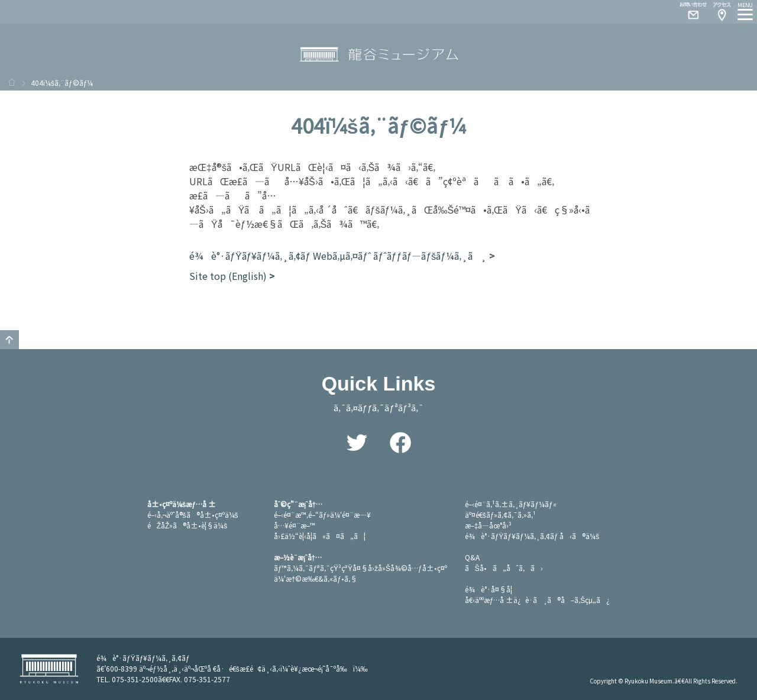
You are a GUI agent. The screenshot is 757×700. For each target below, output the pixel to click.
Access (722, 12)
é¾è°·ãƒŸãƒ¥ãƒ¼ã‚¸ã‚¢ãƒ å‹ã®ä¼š (532, 536)
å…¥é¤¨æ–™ (295, 525)
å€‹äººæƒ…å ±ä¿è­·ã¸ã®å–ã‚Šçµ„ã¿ (538, 600)
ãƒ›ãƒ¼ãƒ (12, 82)
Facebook (400, 443)
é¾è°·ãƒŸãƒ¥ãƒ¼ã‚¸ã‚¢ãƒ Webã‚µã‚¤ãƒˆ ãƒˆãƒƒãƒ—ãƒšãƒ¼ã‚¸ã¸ (338, 256)
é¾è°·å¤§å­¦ (489, 589)
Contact (688, 12)
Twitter (357, 443)
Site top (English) (228, 276)
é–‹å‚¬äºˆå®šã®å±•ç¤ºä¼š (193, 514)
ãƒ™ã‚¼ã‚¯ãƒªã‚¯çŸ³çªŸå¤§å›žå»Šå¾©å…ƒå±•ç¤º (360, 568)
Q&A (472, 557)
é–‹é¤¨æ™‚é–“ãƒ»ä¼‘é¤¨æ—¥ (323, 514)
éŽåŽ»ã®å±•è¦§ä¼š (187, 525)
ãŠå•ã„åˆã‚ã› (504, 568)
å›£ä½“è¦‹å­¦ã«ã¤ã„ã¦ (320, 536)
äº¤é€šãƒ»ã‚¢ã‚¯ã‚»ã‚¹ (501, 514)
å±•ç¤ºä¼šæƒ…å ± (182, 504)
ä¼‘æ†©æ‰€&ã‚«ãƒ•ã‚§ (316, 578)
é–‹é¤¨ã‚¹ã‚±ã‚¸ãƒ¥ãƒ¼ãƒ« (511, 504)
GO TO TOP (9, 340)
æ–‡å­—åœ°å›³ (489, 525)
